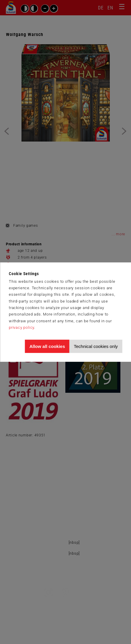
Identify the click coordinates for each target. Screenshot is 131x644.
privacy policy (21, 327)
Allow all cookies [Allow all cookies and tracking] (47, 346)
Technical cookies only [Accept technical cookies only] (96, 346)
